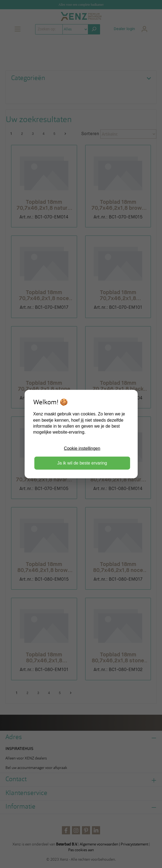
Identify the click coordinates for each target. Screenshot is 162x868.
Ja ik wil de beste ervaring (82, 463)
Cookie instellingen (82, 448)
